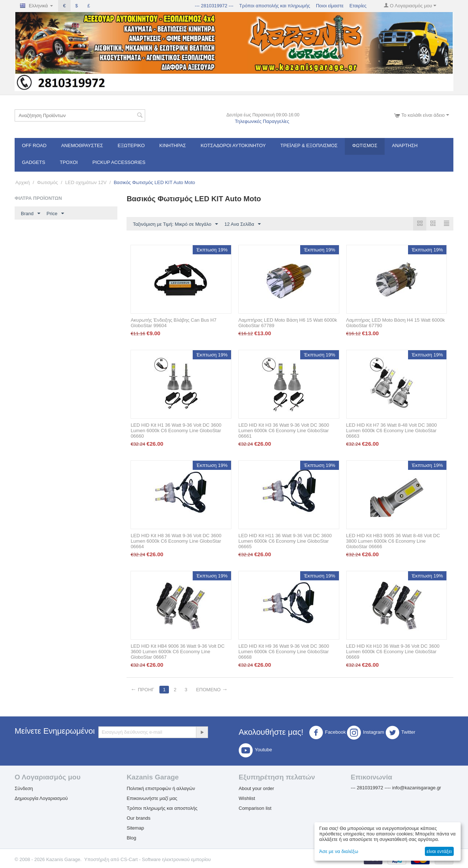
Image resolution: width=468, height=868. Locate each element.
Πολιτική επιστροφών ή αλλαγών (161, 788)
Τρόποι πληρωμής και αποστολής (162, 808)
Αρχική (23, 182)
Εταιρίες (358, 6)
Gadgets (34, 162)
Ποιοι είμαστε (330, 6)
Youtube (255, 750)
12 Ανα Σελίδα (243, 224)
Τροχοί (69, 162)
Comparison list (255, 808)
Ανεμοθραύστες (82, 145)
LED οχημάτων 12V (86, 182)
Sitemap (135, 828)
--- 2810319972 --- (214, 6)
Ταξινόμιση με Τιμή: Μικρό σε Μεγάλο (175, 224)
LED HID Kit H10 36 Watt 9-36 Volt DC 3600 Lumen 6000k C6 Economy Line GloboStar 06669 (393, 652)
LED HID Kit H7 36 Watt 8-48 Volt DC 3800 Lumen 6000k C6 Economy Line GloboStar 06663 (392, 431)
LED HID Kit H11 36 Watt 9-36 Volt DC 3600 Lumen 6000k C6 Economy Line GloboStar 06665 (285, 541)
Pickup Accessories (119, 162)
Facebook (327, 733)
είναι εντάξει (439, 851)
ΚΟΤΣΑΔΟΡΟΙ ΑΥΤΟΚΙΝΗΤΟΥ (233, 145)
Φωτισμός (365, 145)
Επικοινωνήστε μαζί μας (152, 798)
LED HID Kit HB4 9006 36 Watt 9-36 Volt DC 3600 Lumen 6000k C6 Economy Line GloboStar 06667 (178, 652)
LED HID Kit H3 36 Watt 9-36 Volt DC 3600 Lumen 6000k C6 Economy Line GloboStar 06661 (284, 431)
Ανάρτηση (405, 145)
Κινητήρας (173, 145)
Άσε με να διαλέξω (339, 851)
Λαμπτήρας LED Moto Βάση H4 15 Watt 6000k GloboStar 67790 (396, 323)
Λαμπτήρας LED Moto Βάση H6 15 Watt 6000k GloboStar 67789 (288, 323)
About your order (256, 788)
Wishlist (247, 798)
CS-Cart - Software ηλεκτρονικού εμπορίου (166, 859)
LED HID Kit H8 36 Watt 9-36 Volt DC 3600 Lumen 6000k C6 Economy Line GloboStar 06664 (176, 541)
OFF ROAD (34, 145)
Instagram (366, 733)
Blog (131, 838)
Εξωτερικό (131, 145)
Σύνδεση (24, 788)
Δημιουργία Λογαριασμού (41, 798)
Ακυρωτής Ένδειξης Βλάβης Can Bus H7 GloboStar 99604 (173, 323)
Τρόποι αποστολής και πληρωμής (275, 6)
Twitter (400, 733)
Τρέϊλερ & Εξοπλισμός (309, 145)
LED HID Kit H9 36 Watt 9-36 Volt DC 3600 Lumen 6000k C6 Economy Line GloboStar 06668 (284, 652)
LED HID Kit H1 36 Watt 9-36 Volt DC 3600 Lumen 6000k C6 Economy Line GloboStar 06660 (176, 431)
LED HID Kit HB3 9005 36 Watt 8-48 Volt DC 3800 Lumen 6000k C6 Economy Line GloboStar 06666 (393, 541)
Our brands (138, 818)
